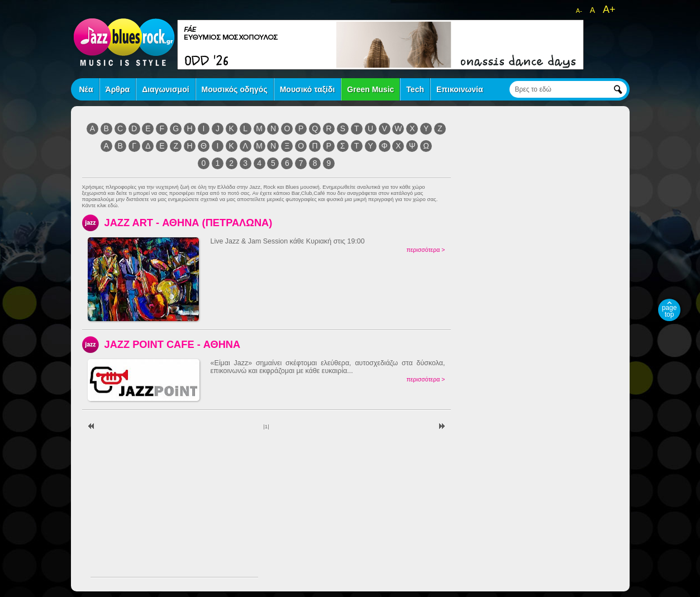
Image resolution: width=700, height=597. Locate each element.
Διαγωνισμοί (165, 89)
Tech (415, 89)
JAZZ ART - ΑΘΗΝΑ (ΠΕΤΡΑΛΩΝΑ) (189, 223)
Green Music (370, 89)
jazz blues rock (124, 42)
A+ (609, 9)
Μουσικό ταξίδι (308, 89)
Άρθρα (118, 89)
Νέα (86, 89)
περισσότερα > (425, 250)
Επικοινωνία (460, 89)
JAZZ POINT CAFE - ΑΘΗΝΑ (173, 344)
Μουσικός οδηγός (235, 89)
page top (670, 311)
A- (579, 11)
